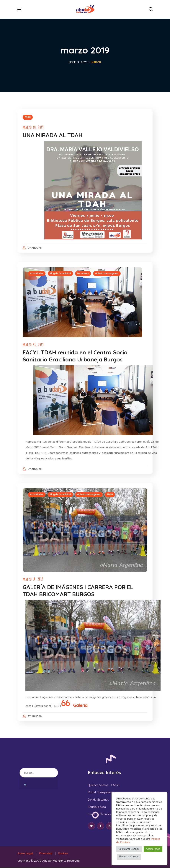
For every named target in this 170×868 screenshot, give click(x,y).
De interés (83, 274)
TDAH (28, 117)
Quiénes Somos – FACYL (104, 785)
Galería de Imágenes (107, 274)
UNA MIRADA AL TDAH (53, 135)
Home (73, 62)
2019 (84, 62)
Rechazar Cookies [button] (129, 857)
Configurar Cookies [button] (129, 849)
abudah (37, 248)
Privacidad (46, 854)
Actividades (37, 274)
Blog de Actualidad (61, 274)
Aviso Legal (25, 854)
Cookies (63, 854)
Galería (81, 705)
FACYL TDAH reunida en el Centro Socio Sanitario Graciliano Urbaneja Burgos (75, 356)
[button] (151, 9)
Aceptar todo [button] (153, 849)
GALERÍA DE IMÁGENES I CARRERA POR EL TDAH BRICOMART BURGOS (78, 591)
